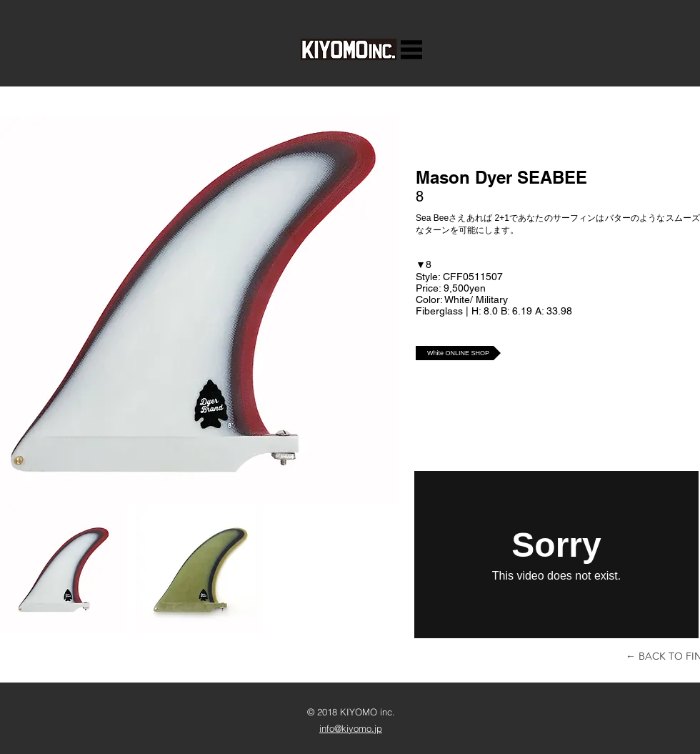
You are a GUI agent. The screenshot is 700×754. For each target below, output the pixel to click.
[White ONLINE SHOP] (458, 353)
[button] (411, 50)
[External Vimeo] (556, 555)
